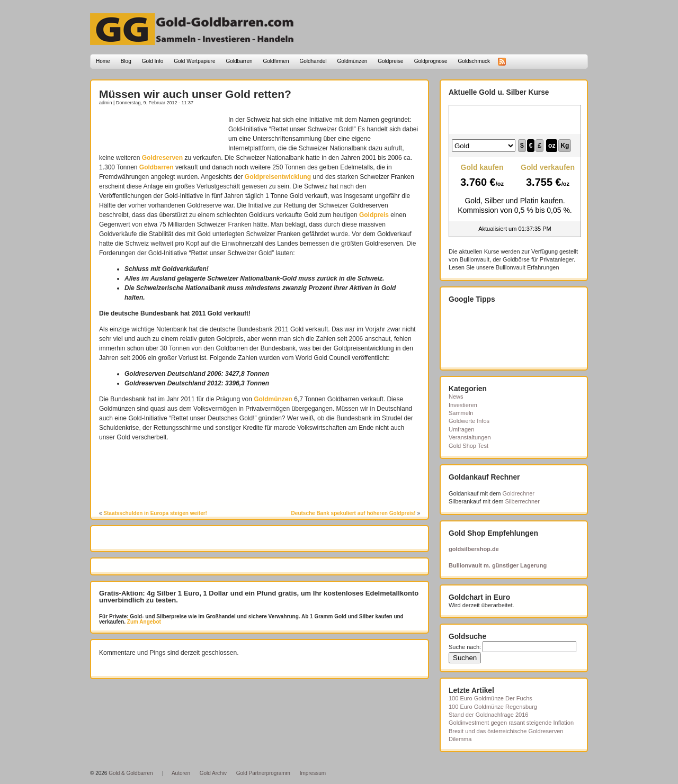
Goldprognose (431, 61)
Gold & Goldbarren (131, 773)
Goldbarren (239, 61)
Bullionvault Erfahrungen (528, 267)
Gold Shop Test (469, 446)
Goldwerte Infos (469, 421)
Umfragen (461, 429)
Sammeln (461, 413)
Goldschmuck (474, 61)
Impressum (313, 773)
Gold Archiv (213, 773)
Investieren (463, 405)
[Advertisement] (161, 131)
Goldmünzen (353, 61)
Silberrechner (522, 501)
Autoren (181, 773)
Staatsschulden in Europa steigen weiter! (155, 513)
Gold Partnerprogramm (263, 773)
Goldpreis (374, 215)
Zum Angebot (143, 622)
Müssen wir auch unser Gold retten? (195, 94)
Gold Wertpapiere (194, 61)
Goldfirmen (276, 61)
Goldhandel (313, 61)
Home (103, 61)
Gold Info (153, 61)
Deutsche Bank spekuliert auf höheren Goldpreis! (354, 513)
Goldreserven (162, 158)
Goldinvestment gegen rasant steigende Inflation (511, 723)
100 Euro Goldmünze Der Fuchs (490, 698)
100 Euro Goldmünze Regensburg (493, 707)
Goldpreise (390, 61)
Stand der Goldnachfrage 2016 (488, 715)
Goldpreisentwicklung (278, 177)
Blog (126, 61)
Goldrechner (519, 493)
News (456, 396)
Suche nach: (465, 647)
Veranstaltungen (470, 437)
